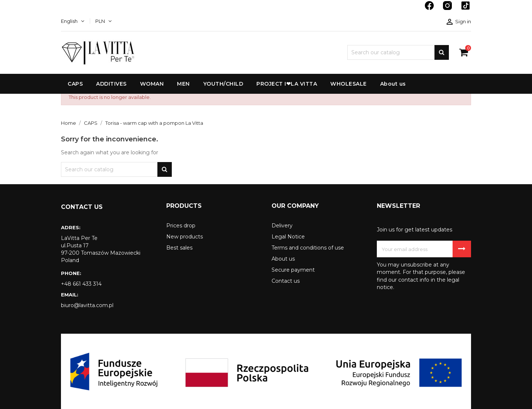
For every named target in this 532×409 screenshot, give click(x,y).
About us (283, 259)
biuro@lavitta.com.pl (87, 305)
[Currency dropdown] (103, 21)
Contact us (286, 281)
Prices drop (181, 226)
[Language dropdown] (73, 21)
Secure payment (293, 270)
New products (185, 237)
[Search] (398, 52)
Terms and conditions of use (308, 248)
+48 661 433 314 (81, 284)
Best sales (179, 248)
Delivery (282, 226)
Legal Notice (288, 237)
